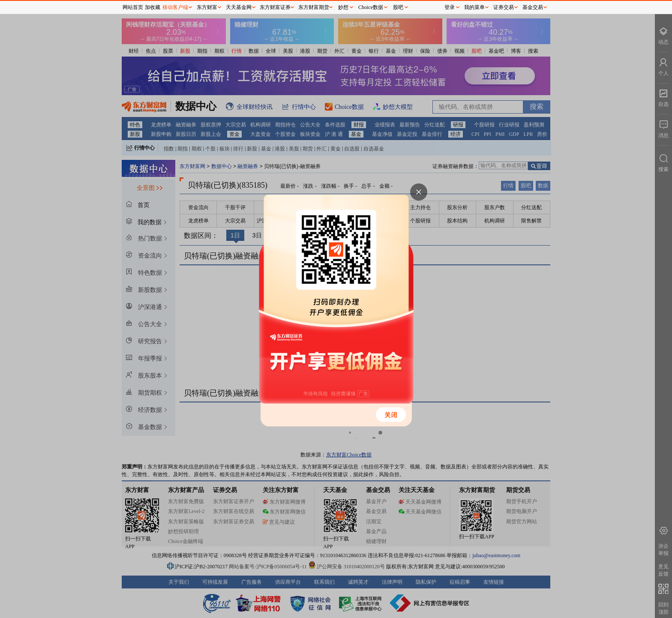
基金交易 (533, 7)
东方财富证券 (275, 7)
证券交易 (504, 7)
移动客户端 (175, 7)
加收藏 (153, 7)
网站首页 (133, 7)
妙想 (343, 7)
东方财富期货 (314, 7)
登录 (450, 7)
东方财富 (207, 7)
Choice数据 (371, 7)
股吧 (398, 7)
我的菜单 (474, 7)
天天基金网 (239, 7)
